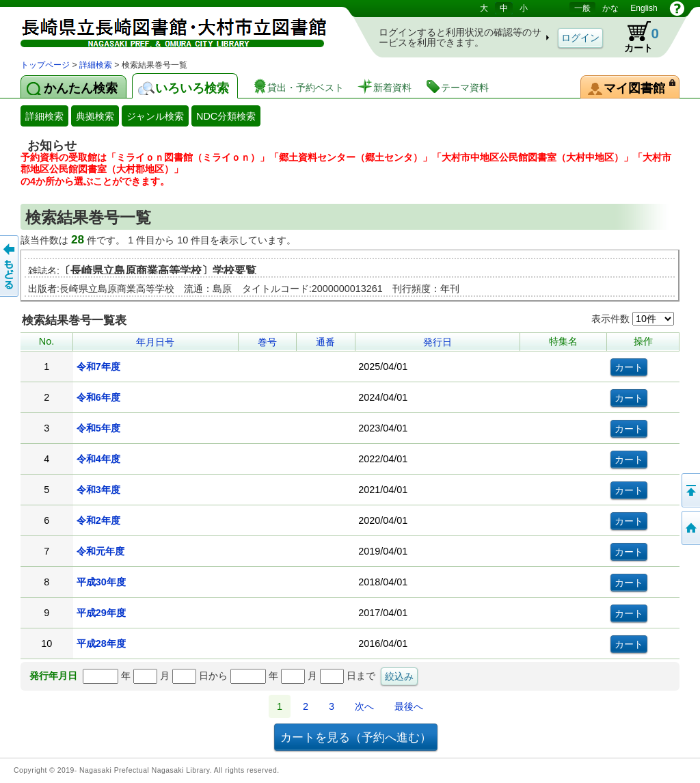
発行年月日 (53, 676)
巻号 (267, 342)
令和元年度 (100, 551)
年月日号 (155, 342)
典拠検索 (95, 116)
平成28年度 (101, 643)
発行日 (437, 342)
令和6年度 (98, 397)
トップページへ (690, 528)
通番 (325, 342)
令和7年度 (98, 367)
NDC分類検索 (226, 116)
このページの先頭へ (690, 490)
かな (610, 8)
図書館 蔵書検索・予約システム (164, 29)
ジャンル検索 (155, 116)
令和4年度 (98, 459)
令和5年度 (98, 428)
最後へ (409, 706)
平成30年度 (101, 582)
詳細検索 (96, 65)
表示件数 (633, 319)
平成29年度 (101, 613)
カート (635, 37)
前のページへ (10, 266)
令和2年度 (98, 520)
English (644, 8)
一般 (582, 8)
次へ (364, 706)
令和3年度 (98, 490)
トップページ (45, 65)
